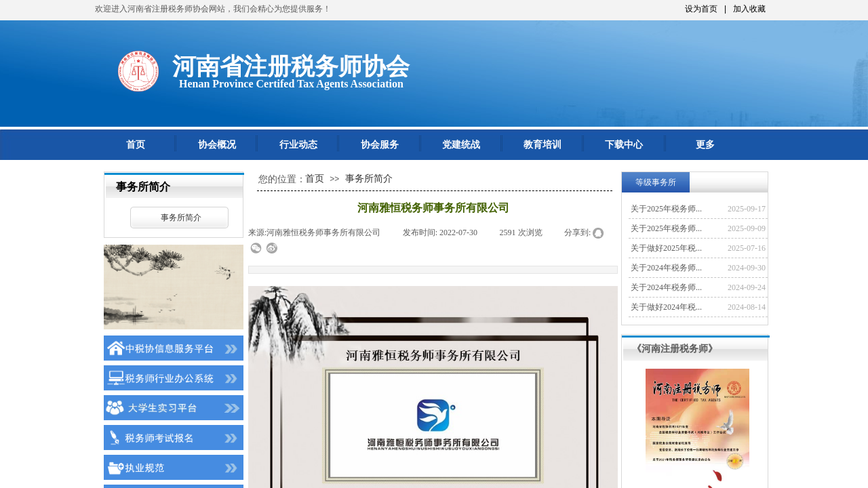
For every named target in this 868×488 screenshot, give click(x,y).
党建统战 (461, 145)
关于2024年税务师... (666, 268)
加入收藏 (749, 9)
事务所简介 (181, 218)
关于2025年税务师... (666, 209)
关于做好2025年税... (666, 248)
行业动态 (298, 145)
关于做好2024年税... (666, 307)
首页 (136, 145)
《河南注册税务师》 (675, 348)
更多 (705, 145)
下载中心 (624, 145)
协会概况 (217, 145)
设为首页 (701, 9)
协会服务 (380, 145)
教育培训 (542, 145)
